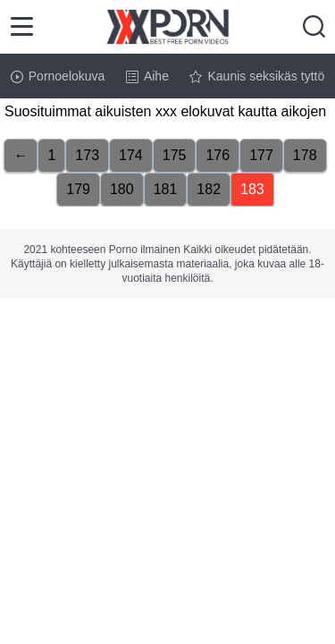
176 (218, 155)
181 (166, 189)
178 (305, 155)
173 (87, 155)
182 (209, 189)
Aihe (147, 76)
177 (261, 155)
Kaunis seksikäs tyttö (257, 76)
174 (131, 155)
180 (122, 189)
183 (252, 189)
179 (78, 189)
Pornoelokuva (58, 76)
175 (175, 155)
